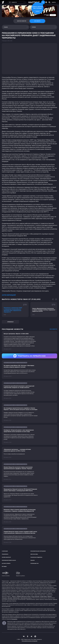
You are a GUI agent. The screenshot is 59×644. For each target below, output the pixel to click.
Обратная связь (34, 554)
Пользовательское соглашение (38, 551)
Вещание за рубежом (20, 574)
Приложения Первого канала (9, 560)
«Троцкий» (4, 598)
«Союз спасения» (35, 596)
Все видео (4, 566)
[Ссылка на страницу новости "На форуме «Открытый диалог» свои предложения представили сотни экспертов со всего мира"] (29, 435)
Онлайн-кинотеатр (6, 557)
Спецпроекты (5, 554)
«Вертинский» (16, 598)
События (32, 560)
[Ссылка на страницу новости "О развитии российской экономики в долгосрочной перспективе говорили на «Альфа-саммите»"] (29, 391)
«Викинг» (50, 596)
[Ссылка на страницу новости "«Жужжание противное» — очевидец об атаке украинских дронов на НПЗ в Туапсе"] (29, 453)
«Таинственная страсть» (26, 598)
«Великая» (10, 598)
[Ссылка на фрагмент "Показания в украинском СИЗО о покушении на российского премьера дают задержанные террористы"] (15, 309)
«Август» (14, 596)
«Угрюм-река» (43, 596)
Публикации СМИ (34, 563)
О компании (5, 551)
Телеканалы (14, 619)
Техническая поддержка (36, 557)
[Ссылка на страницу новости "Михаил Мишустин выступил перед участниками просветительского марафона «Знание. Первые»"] (29, 472)
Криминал (10, 322)
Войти (54, 2)
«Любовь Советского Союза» (24, 596)
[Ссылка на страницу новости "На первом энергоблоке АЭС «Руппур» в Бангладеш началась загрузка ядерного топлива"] (29, 370)
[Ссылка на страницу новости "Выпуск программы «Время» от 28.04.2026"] (29, 341)
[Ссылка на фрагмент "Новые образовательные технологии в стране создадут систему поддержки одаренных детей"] (44, 309)
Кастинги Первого (6, 563)
